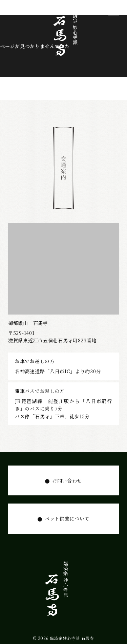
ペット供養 (67, 593)
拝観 (88, 586)
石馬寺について (108, 598)
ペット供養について (67, 518)
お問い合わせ (67, 480)
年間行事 (78, 591)
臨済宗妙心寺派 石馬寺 (72, 638)
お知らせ (57, 591)
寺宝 (98, 586)
